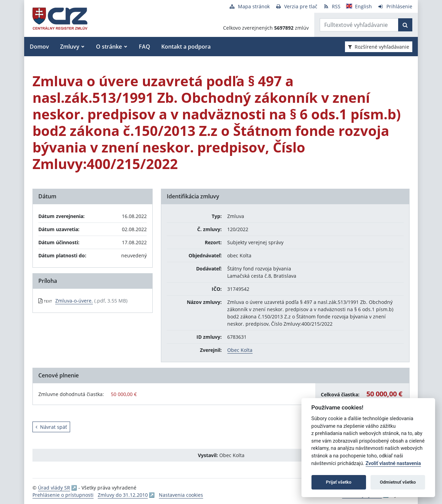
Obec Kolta (240, 350)
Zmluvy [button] (70, 47)
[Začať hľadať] (405, 25)
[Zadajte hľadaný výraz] (359, 25)
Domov (39, 47)
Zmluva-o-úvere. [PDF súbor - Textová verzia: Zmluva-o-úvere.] (74, 301)
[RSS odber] (332, 6)
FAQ (145, 47)
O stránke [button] (109, 47)
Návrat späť (51, 427)
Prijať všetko (339, 482)
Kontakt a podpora (186, 47)
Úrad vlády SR (54, 488)
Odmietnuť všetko (398, 482)
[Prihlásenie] (395, 6)
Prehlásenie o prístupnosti (63, 495)
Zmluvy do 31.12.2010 (123, 495)
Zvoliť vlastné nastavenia (393, 463)
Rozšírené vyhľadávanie (379, 47)
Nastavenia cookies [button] (181, 495)
